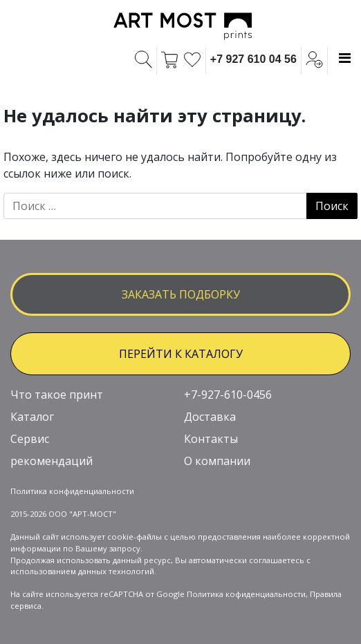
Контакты (211, 439)
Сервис (30, 439)
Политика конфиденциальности (72, 491)
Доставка (210, 417)
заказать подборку (181, 294)
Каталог (32, 417)
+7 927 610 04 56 (253, 59)
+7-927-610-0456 (228, 395)
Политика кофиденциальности (246, 594)
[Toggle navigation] (345, 58)
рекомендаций (52, 461)
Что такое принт (57, 395)
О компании (217, 461)
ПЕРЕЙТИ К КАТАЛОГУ (181, 354)
